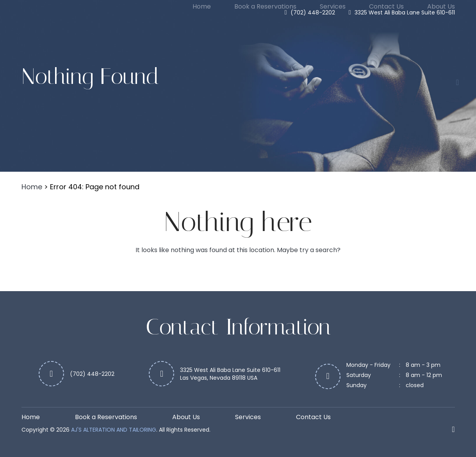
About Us (441, 7)
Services (333, 7)
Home (202, 7)
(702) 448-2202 (313, 12)
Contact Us (386, 7)
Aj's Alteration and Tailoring (114, 430)
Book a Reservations (265, 7)
